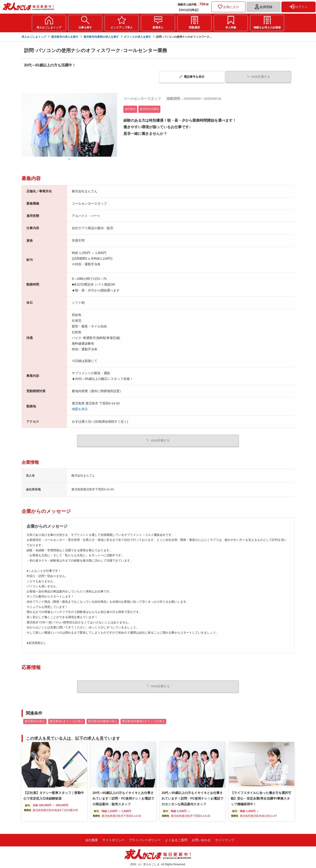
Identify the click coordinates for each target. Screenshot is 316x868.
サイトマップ (225, 839)
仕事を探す (85, 28)
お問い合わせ (201, 839)
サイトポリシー (113, 839)
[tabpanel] (69, 124)
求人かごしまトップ (49, 28)
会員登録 (264, 7)
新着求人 (158, 28)
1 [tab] (69, 160)
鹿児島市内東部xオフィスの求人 (143, 720)
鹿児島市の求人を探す (65, 37)
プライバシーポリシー (145, 839)
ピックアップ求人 (122, 28)
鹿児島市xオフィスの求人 (66, 720)
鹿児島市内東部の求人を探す (101, 37)
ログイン (298, 7)
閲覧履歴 (194, 28)
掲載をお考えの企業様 (267, 28)
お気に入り (228, 7)
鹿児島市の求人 (35, 720)
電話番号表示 (192, 77)
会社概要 (92, 839)
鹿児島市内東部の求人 (103, 720)
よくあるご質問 (176, 839)
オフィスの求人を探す (138, 37)
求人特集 (231, 28)
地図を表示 (80, 409)
